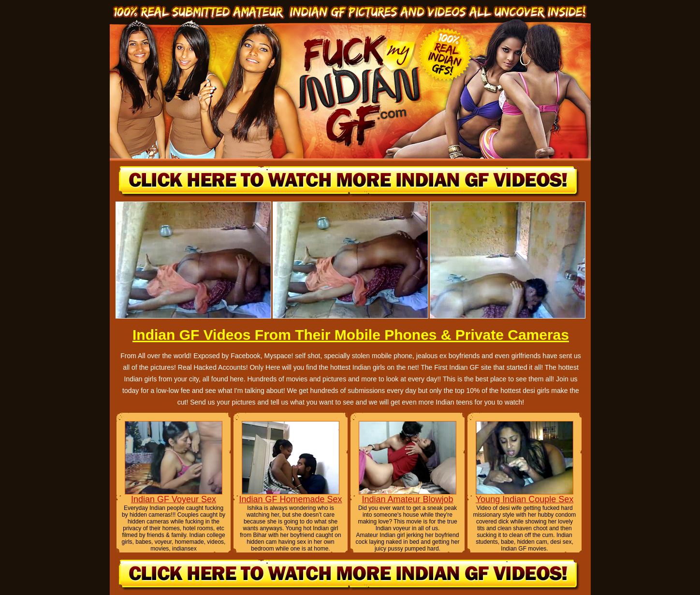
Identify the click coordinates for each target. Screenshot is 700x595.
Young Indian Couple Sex (525, 499)
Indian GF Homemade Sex (290, 499)
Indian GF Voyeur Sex (174, 499)
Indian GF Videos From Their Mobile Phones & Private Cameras (351, 335)
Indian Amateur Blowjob (407, 499)
